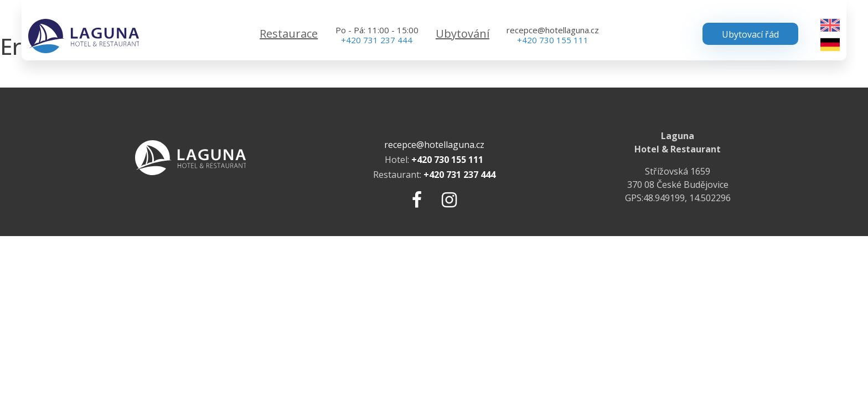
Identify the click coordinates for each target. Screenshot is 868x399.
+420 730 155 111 (553, 40)
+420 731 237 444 (377, 40)
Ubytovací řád (750, 34)
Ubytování (463, 34)
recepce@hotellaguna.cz (553, 30)
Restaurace (289, 34)
